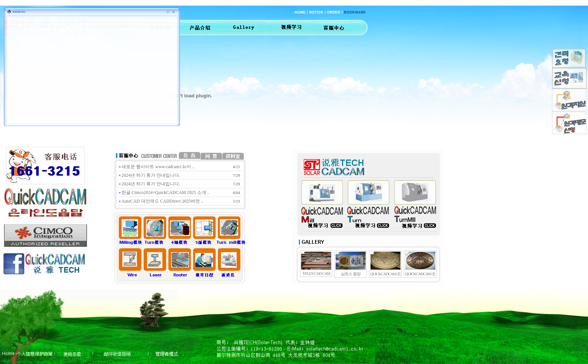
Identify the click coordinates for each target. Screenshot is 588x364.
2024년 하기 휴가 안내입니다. (150, 175)
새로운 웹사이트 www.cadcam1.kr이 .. (157, 167)
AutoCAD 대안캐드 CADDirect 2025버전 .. (161, 201)
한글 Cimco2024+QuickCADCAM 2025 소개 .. (164, 192)
